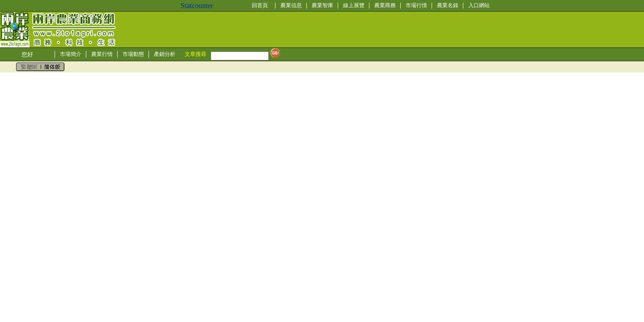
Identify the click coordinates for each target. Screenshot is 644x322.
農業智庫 (322, 5)
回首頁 (260, 5)
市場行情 (416, 5)
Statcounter (197, 6)
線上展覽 (354, 5)
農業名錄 (448, 5)
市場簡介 (71, 54)
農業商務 (385, 5)
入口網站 (479, 5)
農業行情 (102, 54)
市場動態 (133, 54)
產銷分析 (165, 54)
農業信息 (291, 5)
